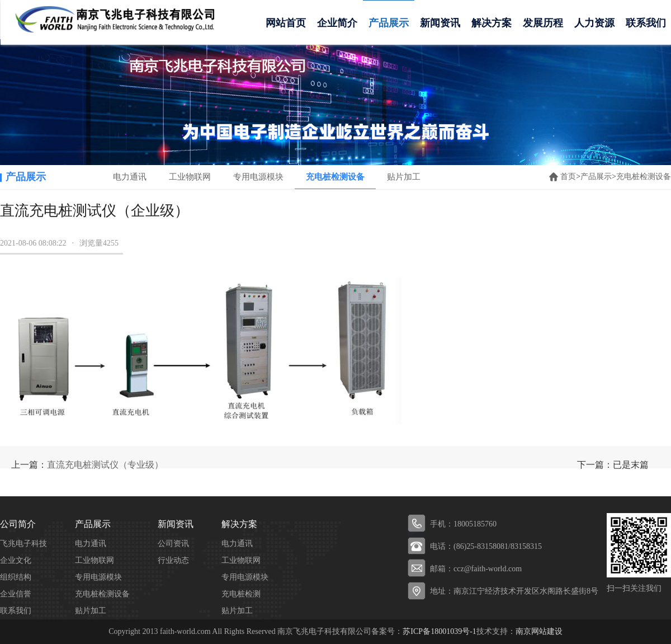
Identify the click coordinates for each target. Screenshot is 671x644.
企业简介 (337, 23)
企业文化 (16, 560)
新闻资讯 (440, 23)
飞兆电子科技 (23, 544)
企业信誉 (16, 594)
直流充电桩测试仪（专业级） (105, 465)
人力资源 (594, 23)
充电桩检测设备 (335, 177)
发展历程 (543, 23)
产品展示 (389, 23)
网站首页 (286, 23)
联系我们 (16, 611)
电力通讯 (130, 177)
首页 (568, 177)
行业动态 (173, 560)
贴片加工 (404, 177)
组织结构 (16, 577)
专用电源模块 (258, 177)
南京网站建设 (539, 631)
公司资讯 (173, 544)
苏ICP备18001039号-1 (439, 631)
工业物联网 (190, 177)
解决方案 (492, 23)
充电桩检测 (241, 594)
